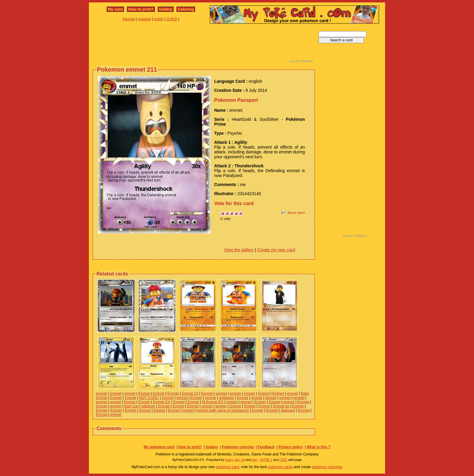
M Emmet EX (213, 402)
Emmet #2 (190, 394)
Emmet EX (162, 402)
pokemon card (228, 467)
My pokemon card (159, 447)
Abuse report (296, 213)
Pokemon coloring (238, 447)
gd (243, 460)
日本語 (172, 19)
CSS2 (283, 460)
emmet (101, 394)
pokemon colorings (327, 467)
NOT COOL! (149, 398)
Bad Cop (131, 406)
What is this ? (319, 447)
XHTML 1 (266, 460)
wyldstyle (227, 398)
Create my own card (276, 250)
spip (254, 460)
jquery (229, 460)
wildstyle (148, 406)
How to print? (141, 9)
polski (159, 19)
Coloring (186, 9)
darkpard (288, 410)
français (129, 19)
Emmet (115, 394)
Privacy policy (291, 447)
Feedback (266, 447)
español (145, 19)
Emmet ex (281, 406)
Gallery (166, 9)
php (237, 460)
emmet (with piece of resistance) (223, 410)
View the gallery (239, 250)
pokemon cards (281, 467)
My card (115, 9)
